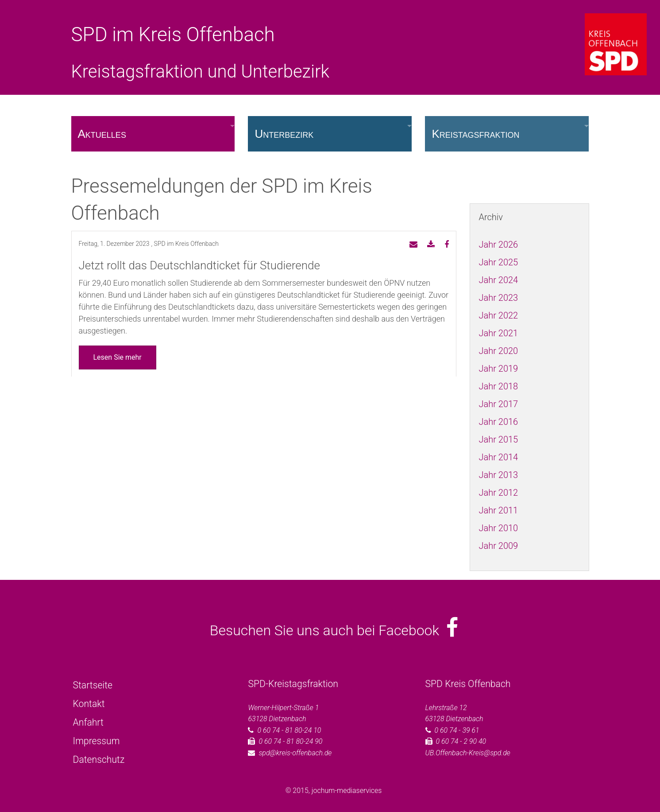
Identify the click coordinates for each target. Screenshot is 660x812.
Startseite (93, 685)
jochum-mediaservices (347, 791)
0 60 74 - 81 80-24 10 (289, 730)
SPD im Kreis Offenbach (173, 35)
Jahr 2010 (499, 528)
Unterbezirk (284, 134)
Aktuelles (102, 134)
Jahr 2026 (499, 245)
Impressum (96, 741)
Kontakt (89, 704)
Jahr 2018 (499, 386)
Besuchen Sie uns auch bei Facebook (334, 630)
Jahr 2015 (499, 439)
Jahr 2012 (499, 493)
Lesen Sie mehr (118, 357)
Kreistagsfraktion (475, 134)
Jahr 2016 (499, 422)
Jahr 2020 (499, 351)
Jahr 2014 (499, 457)
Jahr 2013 (499, 475)
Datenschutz (99, 760)
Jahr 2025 (499, 262)
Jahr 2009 (499, 546)
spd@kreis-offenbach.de (295, 753)
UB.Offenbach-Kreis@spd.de (468, 753)
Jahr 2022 (499, 315)
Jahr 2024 (499, 280)
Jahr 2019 (499, 369)
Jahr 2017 (499, 404)
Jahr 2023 (499, 298)
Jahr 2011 (499, 510)
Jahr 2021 (499, 333)
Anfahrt (88, 722)
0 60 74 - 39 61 (457, 730)
